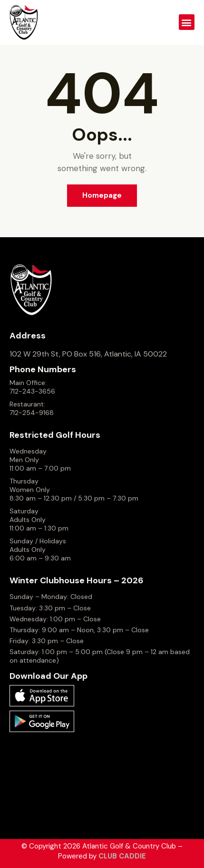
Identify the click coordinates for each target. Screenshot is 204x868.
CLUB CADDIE (122, 856)
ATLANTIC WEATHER (102, 781)
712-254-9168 (32, 413)
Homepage (102, 195)
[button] (187, 22)
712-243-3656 (32, 391)
